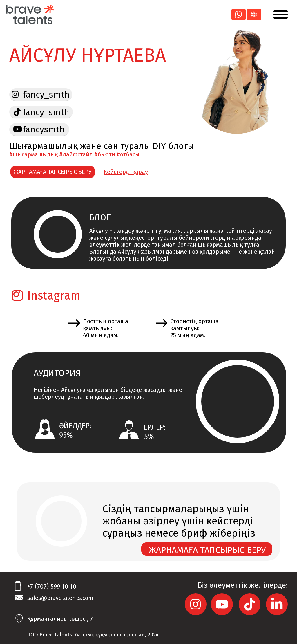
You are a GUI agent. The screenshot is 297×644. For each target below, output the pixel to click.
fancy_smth (46, 112)
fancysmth (44, 129)
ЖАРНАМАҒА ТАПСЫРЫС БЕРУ (53, 172)
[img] (18, 129)
